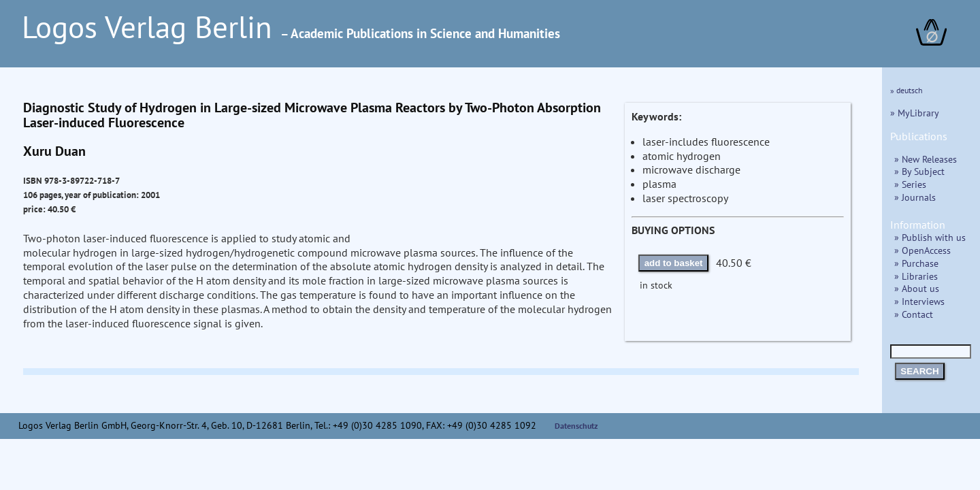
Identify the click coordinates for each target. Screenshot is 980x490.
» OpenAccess (922, 250)
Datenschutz (576, 426)
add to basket (674, 263)
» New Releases (926, 159)
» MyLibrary (915, 113)
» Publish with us (930, 237)
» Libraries (916, 276)
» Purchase (916, 263)
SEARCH (919, 371)
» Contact (914, 314)
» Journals (915, 197)
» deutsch (906, 90)
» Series (910, 184)
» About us (917, 288)
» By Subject (919, 171)
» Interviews (919, 301)
